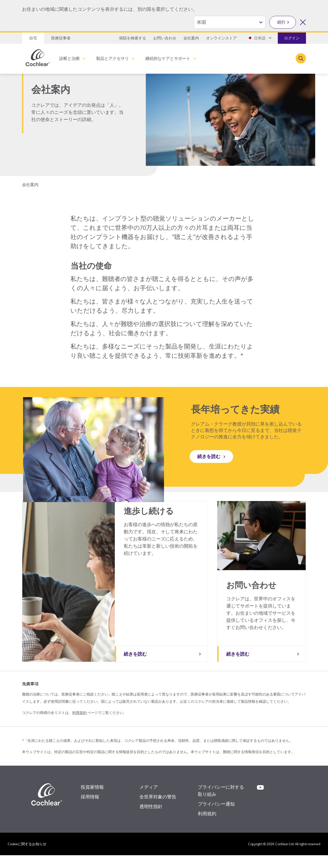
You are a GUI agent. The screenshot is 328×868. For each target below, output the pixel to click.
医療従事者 (61, 38)
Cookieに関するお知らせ (27, 857)
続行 (281, 22)
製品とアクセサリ (112, 58)
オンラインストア (221, 38)
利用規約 (79, 725)
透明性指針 (151, 819)
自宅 (33, 38)
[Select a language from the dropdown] (259, 38)
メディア (149, 800)
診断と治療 (69, 58)
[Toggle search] (301, 58)
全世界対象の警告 (158, 810)
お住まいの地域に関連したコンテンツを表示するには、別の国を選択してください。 (110, 9)
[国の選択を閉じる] (303, 22)
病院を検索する (133, 38)
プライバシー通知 (216, 817)
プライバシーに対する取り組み (221, 803)
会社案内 (191, 38)
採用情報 (90, 810)
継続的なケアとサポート (168, 58)
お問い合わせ (165, 38)
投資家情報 (92, 800)
